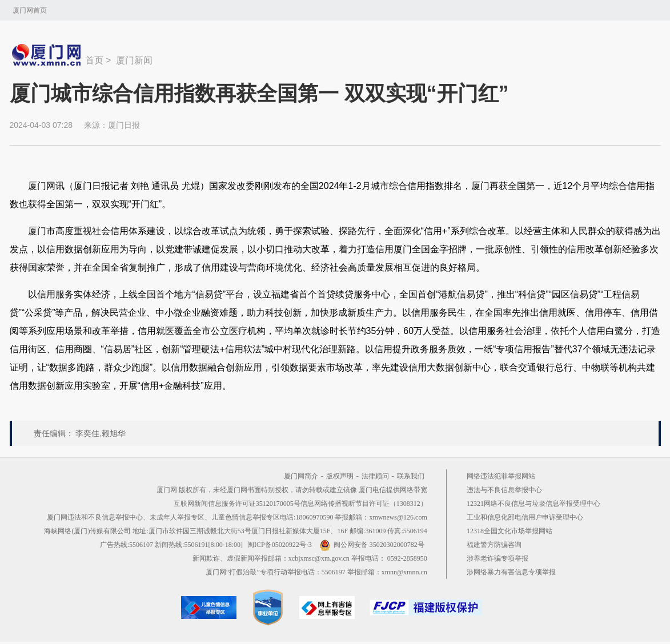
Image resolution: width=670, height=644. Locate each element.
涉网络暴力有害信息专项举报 (511, 572)
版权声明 (340, 476)
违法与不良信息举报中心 (504, 490)
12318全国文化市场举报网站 (509, 531)
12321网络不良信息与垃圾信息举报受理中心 (533, 504)
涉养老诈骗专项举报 (498, 558)
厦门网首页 (30, 10)
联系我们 (411, 476)
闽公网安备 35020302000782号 (372, 545)
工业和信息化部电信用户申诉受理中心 (525, 517)
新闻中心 (47, 55)
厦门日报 (124, 125)
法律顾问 (375, 476)
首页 (94, 60)
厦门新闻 (134, 60)
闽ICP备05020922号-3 (280, 545)
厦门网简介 (301, 476)
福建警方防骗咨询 (494, 545)
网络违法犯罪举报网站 (501, 476)
